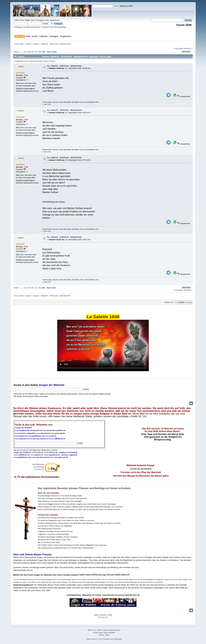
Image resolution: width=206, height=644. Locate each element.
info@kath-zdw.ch (25, 570)
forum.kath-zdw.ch (118, 575)
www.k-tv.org (39, 467)
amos (21, 66)
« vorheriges (178, 48)
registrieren (55, 20)
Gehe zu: (169, 302)
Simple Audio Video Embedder (104, 633)
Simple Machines (114, 630)
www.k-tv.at (39, 469)
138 (39, 52)
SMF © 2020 (102, 630)
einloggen (40, 20)
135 (28, 52)
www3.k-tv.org (38, 464)
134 (25, 52)
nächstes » (188, 48)
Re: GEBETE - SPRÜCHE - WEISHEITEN (64, 66)
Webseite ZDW (126, 6)
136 (32, 52)
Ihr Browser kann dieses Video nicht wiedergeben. (103, 345)
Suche (17, 385)
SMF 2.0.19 (92, 630)
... (22, 52)
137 (36, 52)
